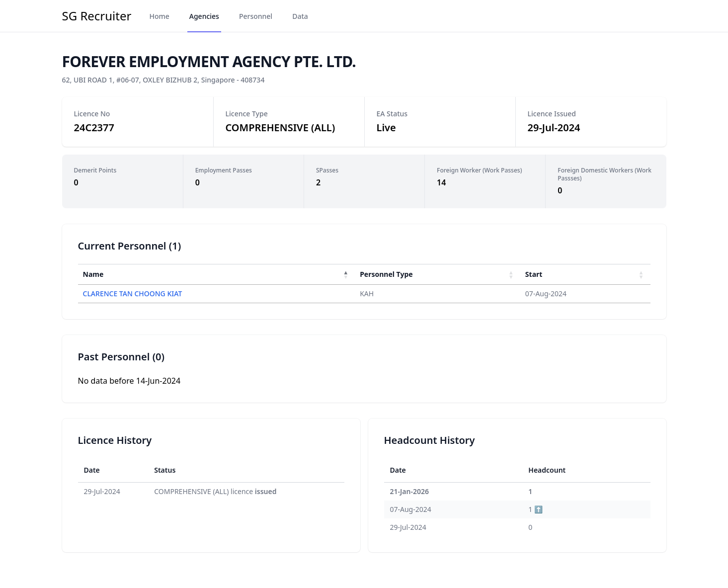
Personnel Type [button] (386, 274)
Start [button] (534, 274)
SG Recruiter (97, 16)
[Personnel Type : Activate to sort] (438, 274)
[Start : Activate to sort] (585, 274)
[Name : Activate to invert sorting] (217, 274)
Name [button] (93, 274)
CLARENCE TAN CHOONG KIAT (133, 294)
